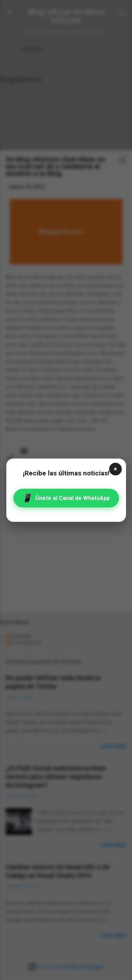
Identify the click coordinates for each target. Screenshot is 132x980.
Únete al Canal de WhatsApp (66, 498)
